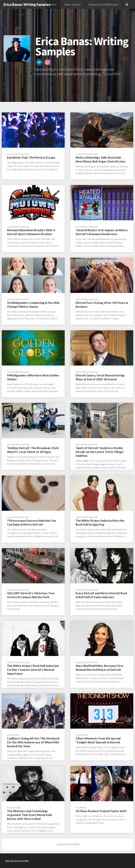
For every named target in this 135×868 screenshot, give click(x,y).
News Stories (73, 4)
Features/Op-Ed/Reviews (104, 4)
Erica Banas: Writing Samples (27, 4)
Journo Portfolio (22, 861)
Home (53, 4)
